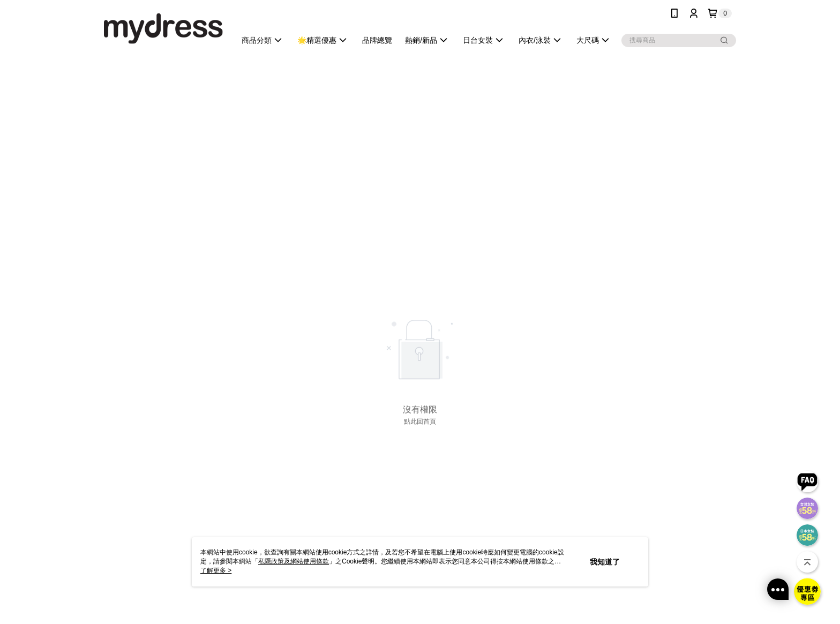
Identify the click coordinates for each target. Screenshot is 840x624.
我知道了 (605, 562)
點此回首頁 (420, 422)
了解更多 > (216, 570)
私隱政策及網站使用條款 (294, 561)
